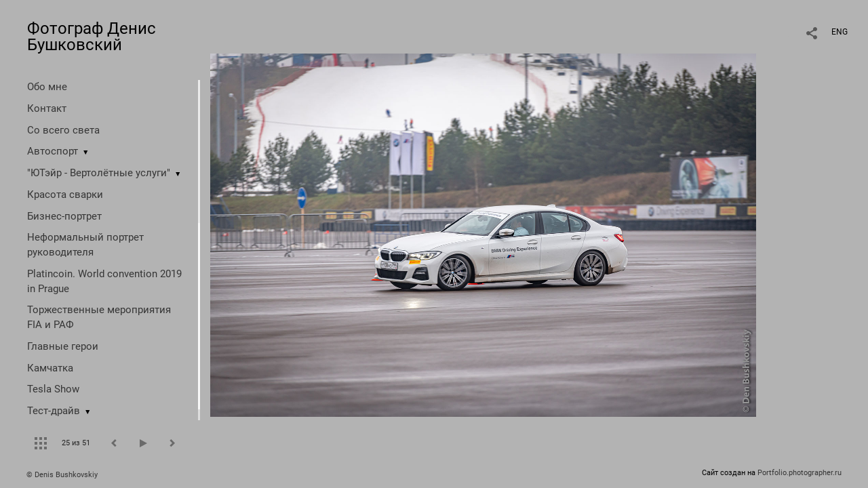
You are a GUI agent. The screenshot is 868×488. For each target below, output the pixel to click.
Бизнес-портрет (64, 216)
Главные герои (63, 346)
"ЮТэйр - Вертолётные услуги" (99, 173)
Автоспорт (53, 151)
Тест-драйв (54, 411)
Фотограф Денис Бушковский (92, 37)
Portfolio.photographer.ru (800, 473)
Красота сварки (65, 195)
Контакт (47, 108)
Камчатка (50, 368)
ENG (840, 32)
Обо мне (47, 87)
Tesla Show (53, 389)
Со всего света (63, 130)
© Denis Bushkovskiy (62, 475)
